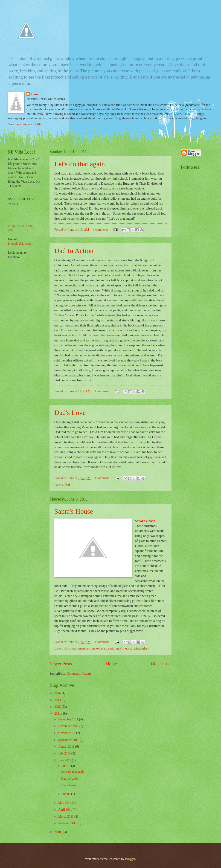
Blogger (130, 859)
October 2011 (67, 733)
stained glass (141, 648)
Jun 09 (67, 794)
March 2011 (66, 817)
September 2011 (69, 740)
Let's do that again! (81, 164)
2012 (58, 707)
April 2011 (65, 810)
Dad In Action (74, 251)
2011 (58, 714)
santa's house (123, 648)
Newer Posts (61, 664)
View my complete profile (25, 124)
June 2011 (65, 760)
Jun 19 (67, 766)
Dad (67, 485)
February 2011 (68, 823)
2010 (58, 832)
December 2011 (69, 719)
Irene (35, 94)
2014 (58, 693)
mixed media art (103, 648)
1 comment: (101, 230)
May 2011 (65, 803)
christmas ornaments (78, 648)
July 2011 (65, 753)
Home (111, 664)
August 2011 (67, 747)
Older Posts (161, 664)
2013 (58, 700)
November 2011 (69, 726)
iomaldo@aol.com (20, 244)
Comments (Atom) (79, 674)
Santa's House (74, 511)
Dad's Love (70, 412)
